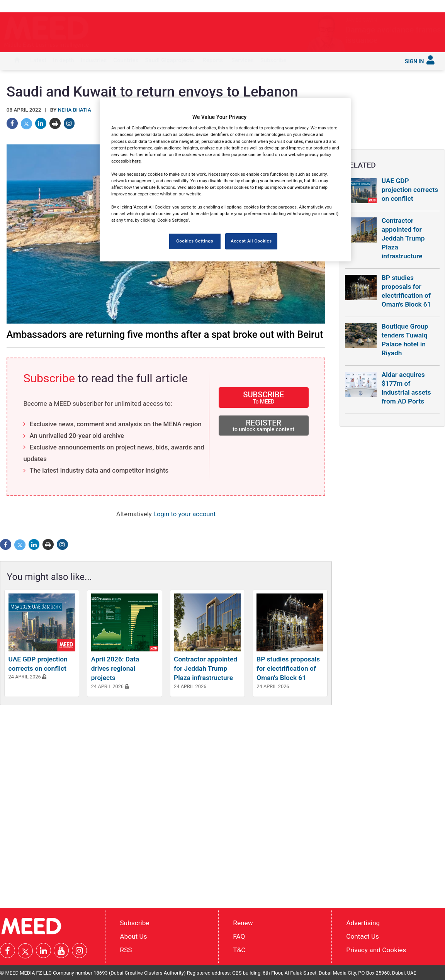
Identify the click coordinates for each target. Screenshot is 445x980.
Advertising (363, 923)
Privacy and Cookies (376, 950)
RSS (126, 950)
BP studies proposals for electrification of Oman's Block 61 (288, 668)
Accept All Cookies (251, 241)
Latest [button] (38, 60)
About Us (133, 936)
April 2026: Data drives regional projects (115, 668)
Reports (213, 60)
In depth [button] (64, 60)
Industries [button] (94, 60)
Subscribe (273, 60)
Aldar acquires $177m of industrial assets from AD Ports (406, 388)
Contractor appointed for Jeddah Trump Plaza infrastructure (206, 668)
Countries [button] (126, 60)
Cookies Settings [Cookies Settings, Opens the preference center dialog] (195, 241)
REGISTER (264, 425)
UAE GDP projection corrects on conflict (410, 190)
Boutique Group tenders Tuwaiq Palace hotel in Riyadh (405, 340)
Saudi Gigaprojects (169, 60)
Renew (243, 923)
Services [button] (243, 60)
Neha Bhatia (75, 110)
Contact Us (363, 936)
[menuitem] (17, 61)
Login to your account (184, 514)
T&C (239, 950)
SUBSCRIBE (264, 397)
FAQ (239, 936)
